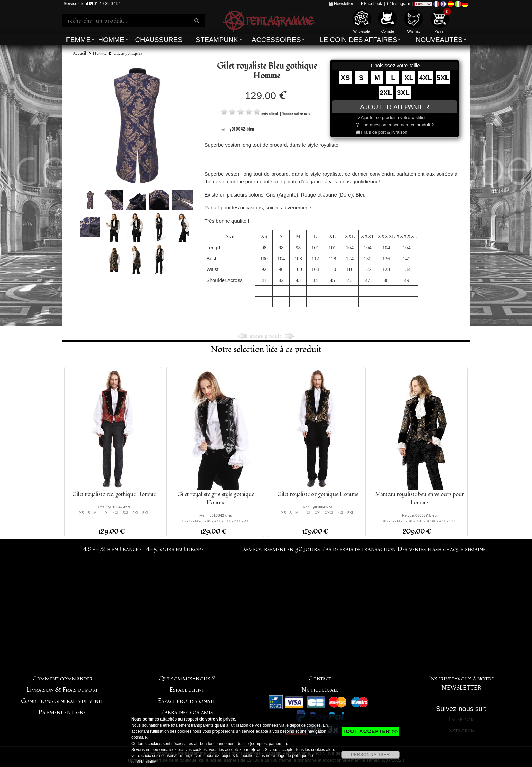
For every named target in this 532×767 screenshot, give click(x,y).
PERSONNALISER (370, 755)
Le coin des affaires (359, 40)
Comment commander (62, 679)
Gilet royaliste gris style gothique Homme (216, 499)
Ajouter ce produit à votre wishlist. (391, 118)
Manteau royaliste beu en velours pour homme (420, 499)
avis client (270, 114)
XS (346, 78)
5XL (443, 78)
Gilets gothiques (128, 53)
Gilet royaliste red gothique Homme (114, 494)
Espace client (187, 690)
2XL (386, 93)
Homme (111, 40)
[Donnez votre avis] (296, 114)
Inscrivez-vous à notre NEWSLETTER (461, 683)
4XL (426, 78)
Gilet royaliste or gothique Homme (318, 494)
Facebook (371, 4)
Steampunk (217, 40)
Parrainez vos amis (187, 712)
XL (409, 78)
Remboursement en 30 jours (281, 549)
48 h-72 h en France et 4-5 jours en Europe (143, 549)
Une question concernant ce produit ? (395, 125)
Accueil (80, 53)
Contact (320, 679)
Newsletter (341, 4)
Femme (78, 40)
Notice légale (320, 690)
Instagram (399, 4)
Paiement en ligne (62, 712)
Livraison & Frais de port (62, 690)
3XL (403, 93)
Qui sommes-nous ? (187, 679)
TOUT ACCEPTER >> (370, 731)
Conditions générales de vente (62, 701)
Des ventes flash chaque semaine (442, 549)
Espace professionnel (187, 701)
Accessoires (276, 40)
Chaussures (159, 40)
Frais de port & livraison (382, 132)
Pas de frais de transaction (359, 549)
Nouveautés (439, 40)
